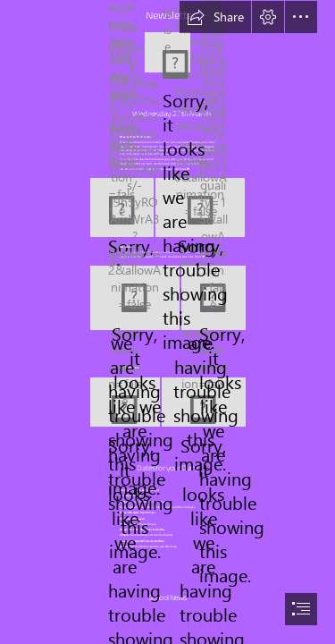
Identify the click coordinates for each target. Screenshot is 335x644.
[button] (215, 17)
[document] (167, 322)
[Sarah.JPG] (135, 298)
